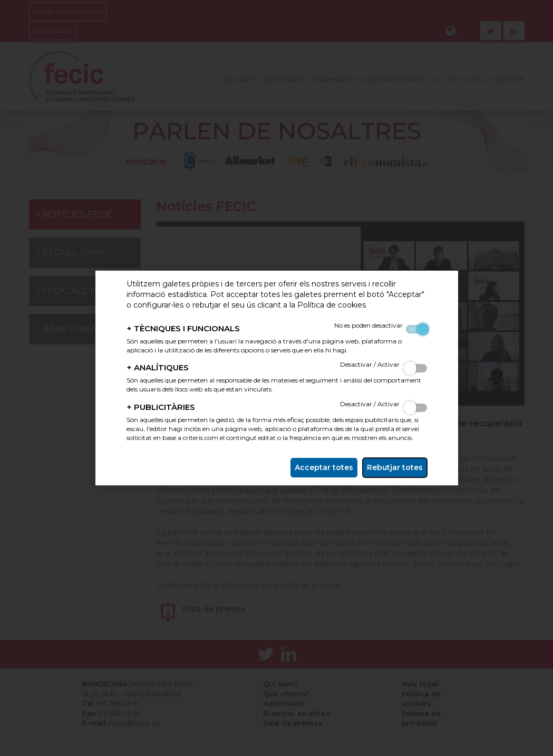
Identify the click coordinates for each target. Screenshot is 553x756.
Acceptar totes (324, 467)
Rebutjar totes (395, 467)
